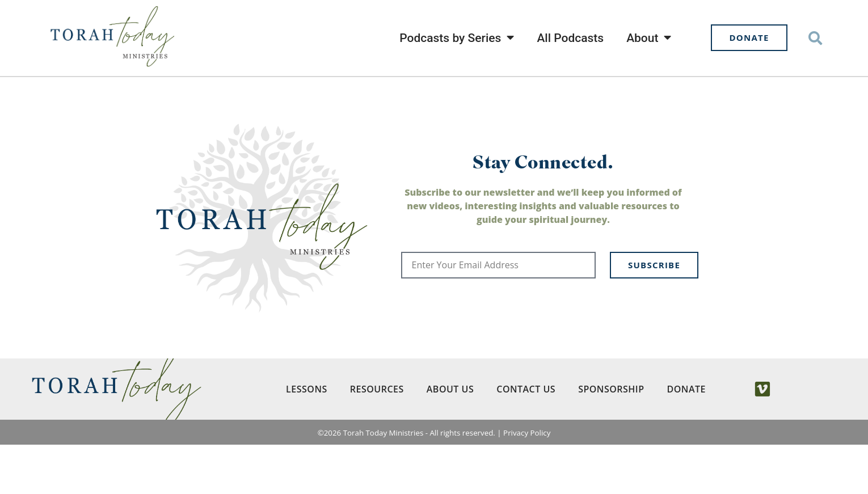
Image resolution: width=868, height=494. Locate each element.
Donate (686, 438)
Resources (377, 438)
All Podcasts (570, 38)
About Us (450, 438)
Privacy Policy (527, 482)
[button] (815, 38)
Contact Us (526, 438)
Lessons (307, 438)
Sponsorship (611, 438)
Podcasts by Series (457, 38)
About (649, 38)
